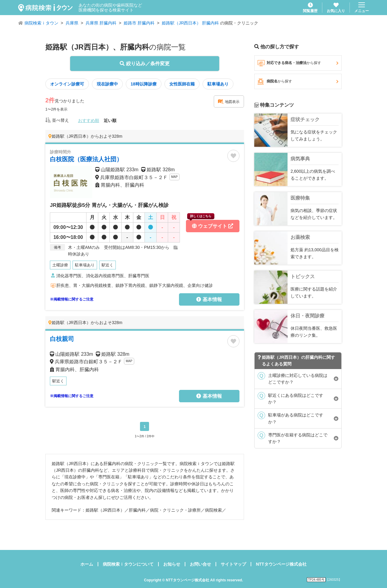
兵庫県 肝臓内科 (101, 23)
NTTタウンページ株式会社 (281, 564)
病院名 (298, 82)
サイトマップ (233, 564)
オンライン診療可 (67, 84)
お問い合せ (200, 564)
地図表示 (229, 101)
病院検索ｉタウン (41, 23)
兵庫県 (72, 23)
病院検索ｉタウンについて (128, 564)
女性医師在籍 (182, 84)
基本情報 (209, 299)
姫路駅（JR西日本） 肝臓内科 (190, 23)
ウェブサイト (210, 224)
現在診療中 (107, 84)
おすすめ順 (89, 120)
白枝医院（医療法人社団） (86, 159)
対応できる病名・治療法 (298, 63)
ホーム (87, 564)
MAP (174, 177)
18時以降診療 (144, 84)
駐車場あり (218, 84)
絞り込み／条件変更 (145, 64)
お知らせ (172, 564)
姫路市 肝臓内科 (139, 23)
